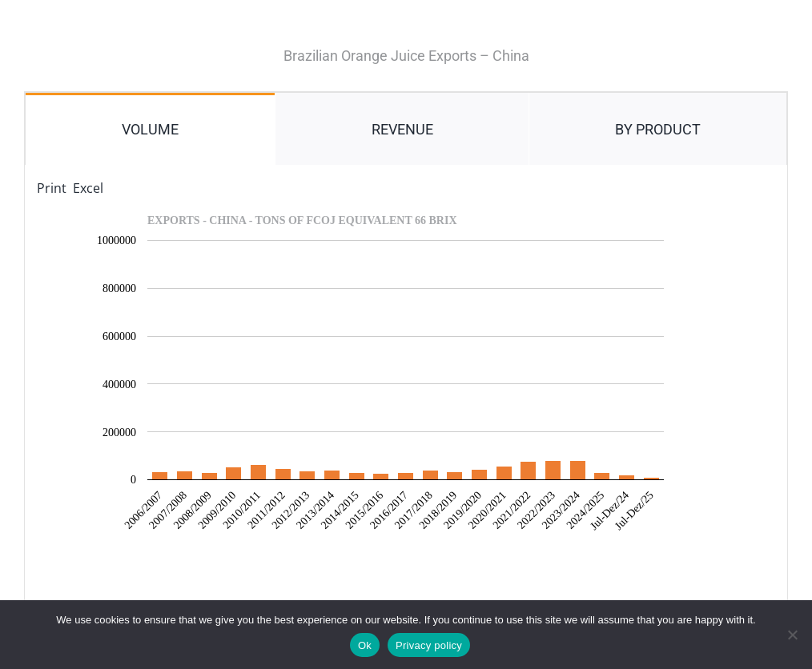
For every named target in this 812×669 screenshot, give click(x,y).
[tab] (150, 128)
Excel (88, 188)
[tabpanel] (406, 389)
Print (52, 188)
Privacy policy (429, 645)
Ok (365, 645)
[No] (792, 635)
